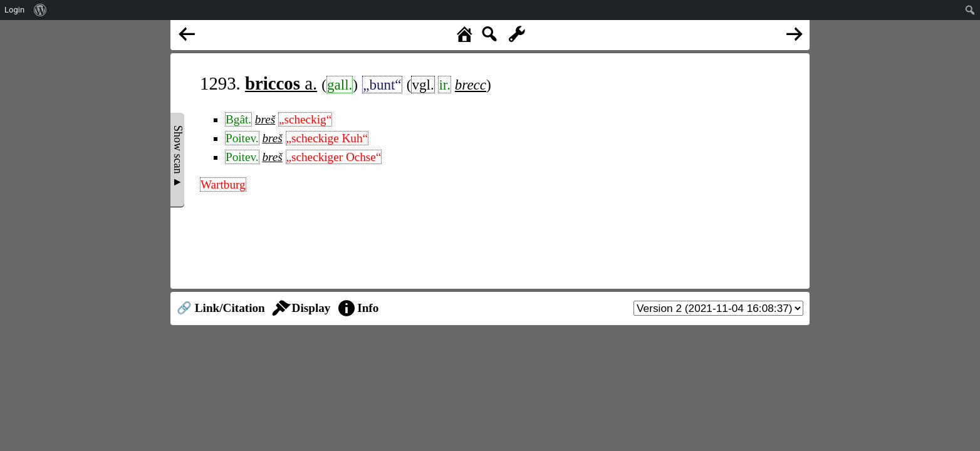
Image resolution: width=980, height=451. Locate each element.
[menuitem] (40, 10)
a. (281, 83)
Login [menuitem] (14, 10)
